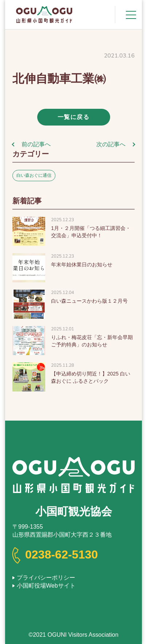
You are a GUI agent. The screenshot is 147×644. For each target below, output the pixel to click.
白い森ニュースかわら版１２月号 (89, 301)
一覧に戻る (74, 117)
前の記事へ (36, 144)
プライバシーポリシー (46, 578)
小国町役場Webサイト (46, 586)
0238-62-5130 (61, 554)
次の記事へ (111, 144)
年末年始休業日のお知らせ (82, 265)
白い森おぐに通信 (34, 175)
